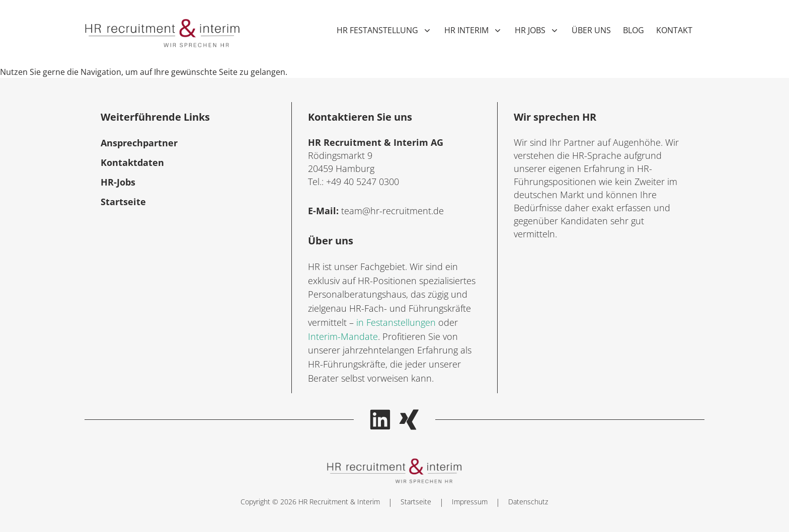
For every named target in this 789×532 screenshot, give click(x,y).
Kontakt (674, 30)
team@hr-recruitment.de (392, 211)
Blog (634, 30)
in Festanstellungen (396, 322)
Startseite (123, 202)
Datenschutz (528, 502)
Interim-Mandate (343, 336)
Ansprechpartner (139, 143)
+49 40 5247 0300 (363, 182)
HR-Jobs (118, 182)
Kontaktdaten (132, 162)
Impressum (470, 502)
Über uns (591, 30)
